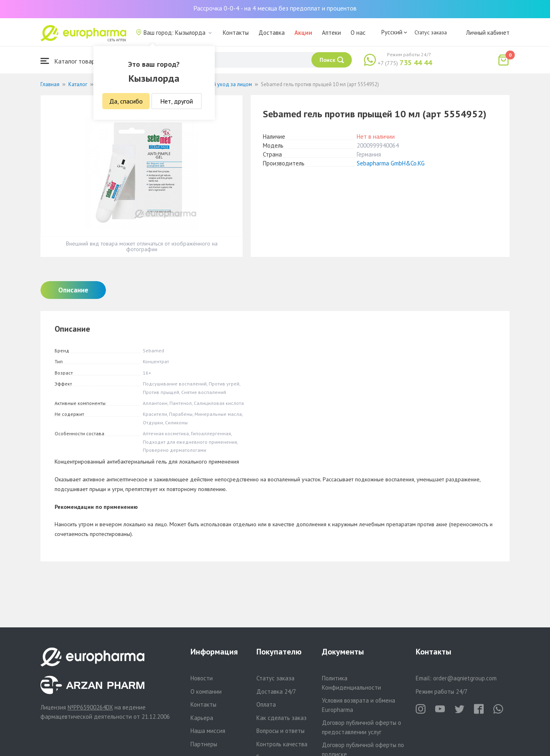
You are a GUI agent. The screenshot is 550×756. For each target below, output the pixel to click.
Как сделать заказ (281, 718)
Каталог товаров (71, 61)
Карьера (202, 718)
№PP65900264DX (90, 707)
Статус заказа (431, 32)
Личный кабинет (488, 33)
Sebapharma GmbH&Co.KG (391, 163)
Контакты (236, 33)
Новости (202, 678)
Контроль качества (282, 744)
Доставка (272, 33)
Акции (303, 33)
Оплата (266, 704)
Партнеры (204, 744)
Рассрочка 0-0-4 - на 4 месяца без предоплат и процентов (275, 8)
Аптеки (331, 33)
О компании (206, 691)
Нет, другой (177, 101)
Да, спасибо (126, 101)
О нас (358, 33)
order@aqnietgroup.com (465, 678)
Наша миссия (208, 731)
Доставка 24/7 (276, 691)
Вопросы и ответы (280, 731)
